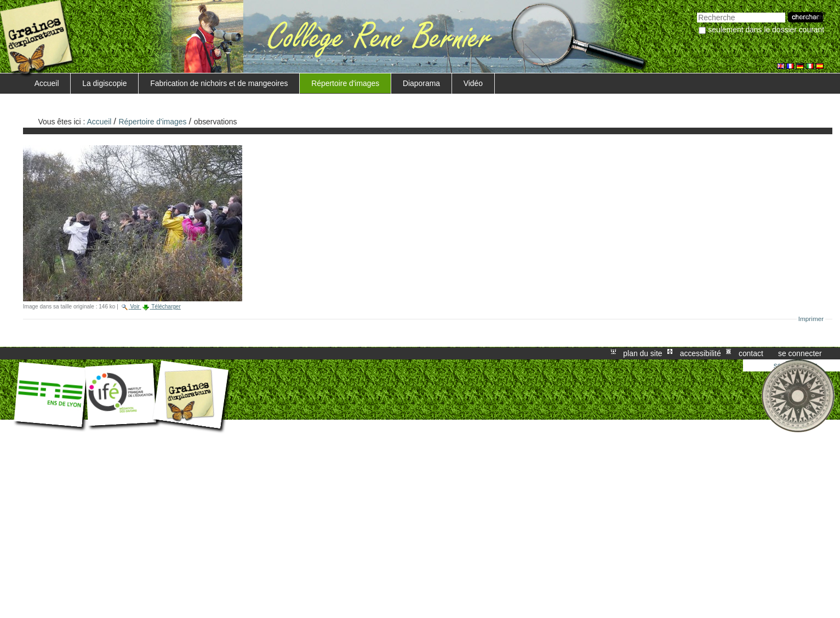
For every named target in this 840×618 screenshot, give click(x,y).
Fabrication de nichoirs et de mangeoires (219, 83)
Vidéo (473, 83)
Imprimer (811, 319)
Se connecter (800, 353)
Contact (751, 353)
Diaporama (421, 83)
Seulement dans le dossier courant (766, 30)
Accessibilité (701, 353)
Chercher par (697, 11)
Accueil (47, 83)
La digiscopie (104, 83)
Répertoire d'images (345, 83)
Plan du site (642, 353)
